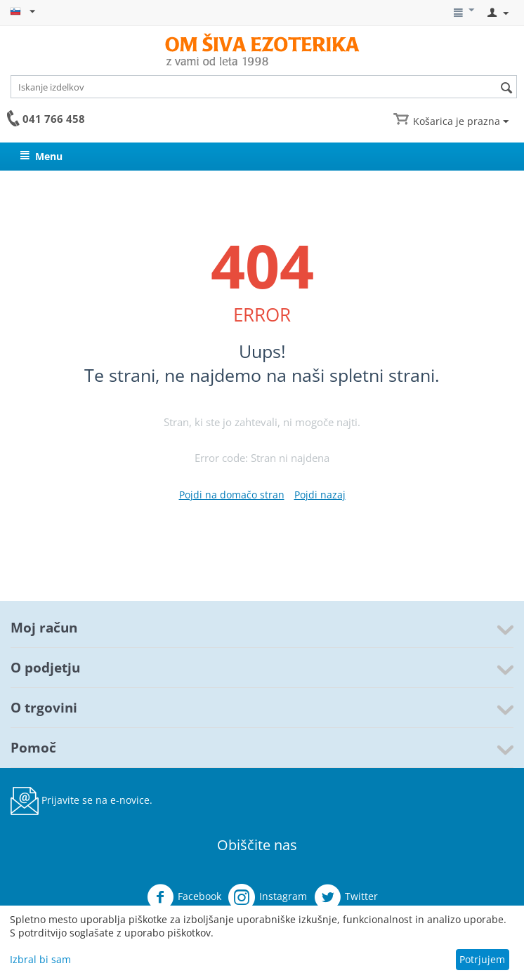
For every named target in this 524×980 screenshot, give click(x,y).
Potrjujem (482, 959)
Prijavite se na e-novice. (81, 801)
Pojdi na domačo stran (232, 495)
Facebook (184, 897)
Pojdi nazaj (320, 495)
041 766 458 (54, 119)
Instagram (268, 897)
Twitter (346, 897)
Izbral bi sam (40, 959)
